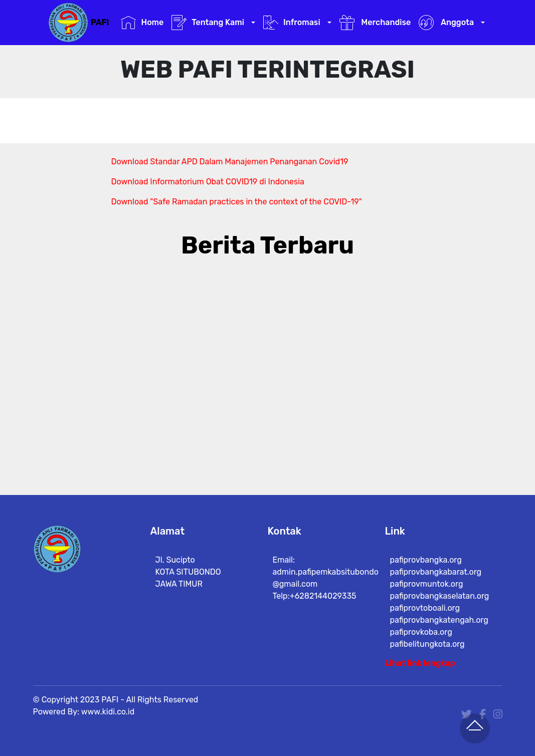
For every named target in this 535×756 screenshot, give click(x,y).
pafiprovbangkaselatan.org (440, 596)
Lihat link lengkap (420, 663)
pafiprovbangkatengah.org (439, 620)
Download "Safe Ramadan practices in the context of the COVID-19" (237, 202)
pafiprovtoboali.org (425, 608)
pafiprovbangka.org (426, 560)
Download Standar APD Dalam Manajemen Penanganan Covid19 (230, 162)
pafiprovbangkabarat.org (436, 572)
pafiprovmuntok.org (427, 584)
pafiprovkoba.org (421, 632)
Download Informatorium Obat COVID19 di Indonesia (208, 182)
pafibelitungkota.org (427, 644)
